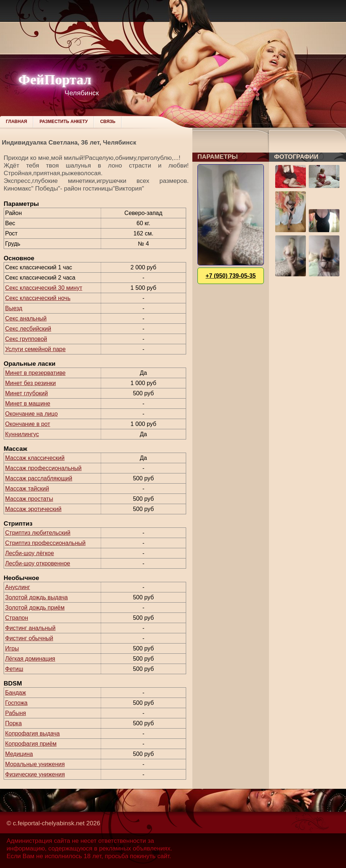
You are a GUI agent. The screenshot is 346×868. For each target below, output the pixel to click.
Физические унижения (35, 774)
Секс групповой (26, 339)
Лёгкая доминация (30, 659)
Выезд (14, 308)
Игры (12, 648)
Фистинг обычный (29, 638)
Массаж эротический (33, 509)
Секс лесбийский (28, 329)
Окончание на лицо (31, 414)
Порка (14, 723)
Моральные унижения (35, 764)
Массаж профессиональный (43, 468)
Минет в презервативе (35, 373)
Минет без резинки (30, 383)
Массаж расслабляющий (39, 478)
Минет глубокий (26, 393)
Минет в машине (28, 404)
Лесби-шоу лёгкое (30, 553)
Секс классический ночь (38, 298)
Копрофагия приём (31, 744)
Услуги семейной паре (35, 349)
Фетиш (14, 669)
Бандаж (16, 693)
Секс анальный (26, 318)
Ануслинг (18, 587)
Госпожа (16, 703)
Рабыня (16, 713)
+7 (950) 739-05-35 (230, 276)
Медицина (19, 754)
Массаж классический (35, 458)
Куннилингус (22, 434)
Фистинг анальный (30, 628)
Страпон (17, 618)
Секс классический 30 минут (44, 288)
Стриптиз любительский (38, 533)
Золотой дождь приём (35, 608)
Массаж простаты (29, 499)
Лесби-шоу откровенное (38, 563)
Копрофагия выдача (32, 733)
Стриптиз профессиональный (45, 543)
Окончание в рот (28, 424)
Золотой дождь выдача (36, 597)
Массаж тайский (27, 489)
